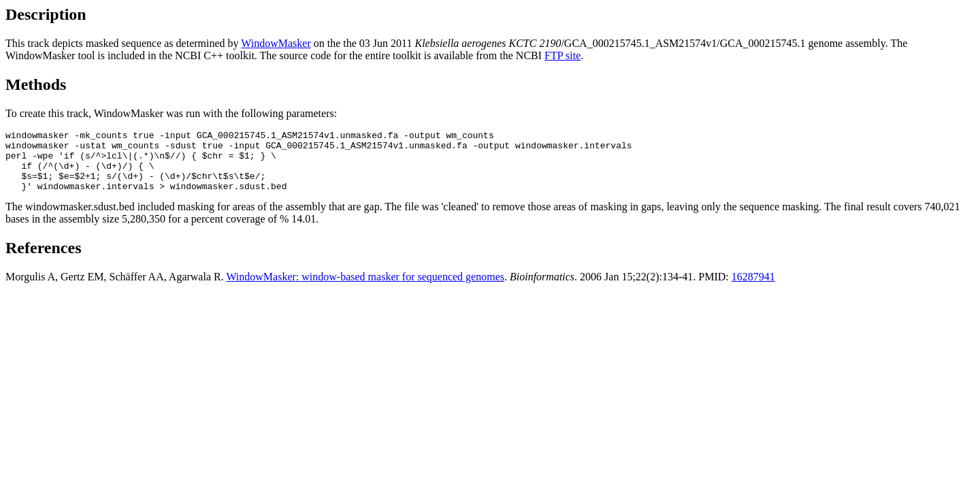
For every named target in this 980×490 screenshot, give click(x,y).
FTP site (562, 55)
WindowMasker (276, 43)
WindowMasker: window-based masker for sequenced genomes (365, 289)
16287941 (753, 289)
